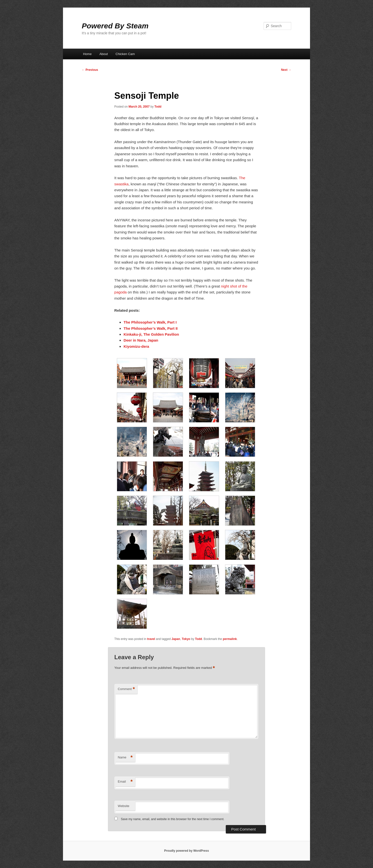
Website (124, 806)
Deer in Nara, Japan (141, 340)
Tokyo (186, 639)
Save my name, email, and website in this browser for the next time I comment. (173, 819)
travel (151, 639)
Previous (90, 70)
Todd (158, 107)
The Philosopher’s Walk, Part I (150, 322)
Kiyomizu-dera (136, 346)
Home (87, 54)
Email (125, 782)
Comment (126, 689)
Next (286, 70)
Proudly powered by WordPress (186, 851)
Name (125, 758)
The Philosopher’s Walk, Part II (151, 328)
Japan (176, 639)
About (104, 54)
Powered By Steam (115, 26)
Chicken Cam (125, 54)
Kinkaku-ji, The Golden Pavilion (151, 334)
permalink (230, 639)
